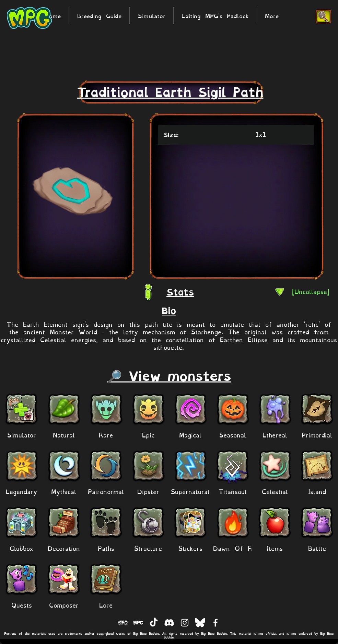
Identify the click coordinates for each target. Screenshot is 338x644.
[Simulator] (21, 435)
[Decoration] (64, 548)
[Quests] (21, 605)
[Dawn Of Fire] (236, 548)
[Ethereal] (275, 435)
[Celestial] (275, 491)
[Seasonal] (232, 435)
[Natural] (64, 435)
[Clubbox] (21, 548)
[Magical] (190, 435)
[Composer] (64, 605)
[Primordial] (317, 435)
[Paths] (106, 548)
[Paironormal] (106, 491)
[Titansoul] (232, 491)
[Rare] (106, 435)
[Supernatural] (190, 491)
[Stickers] (190, 548)
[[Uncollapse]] (311, 291)
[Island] (317, 491)
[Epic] (148, 435)
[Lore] (106, 605)
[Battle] (317, 548)
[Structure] (148, 548)
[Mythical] (64, 491)
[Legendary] (21, 491)
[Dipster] (148, 491)
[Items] (275, 548)
